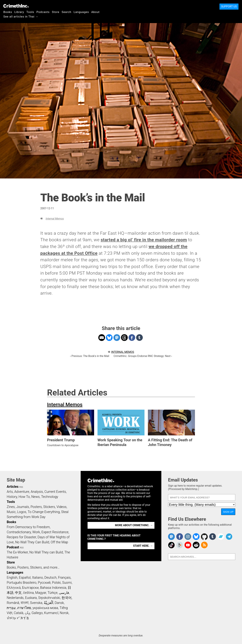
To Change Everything (44, 512)
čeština (28, 593)
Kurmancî (51, 613)
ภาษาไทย (24, 608)
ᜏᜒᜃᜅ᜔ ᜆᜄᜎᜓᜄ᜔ (18, 618)
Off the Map (59, 542)
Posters (36, 507)
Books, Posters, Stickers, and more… (33, 567)
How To (24, 497)
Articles (13, 487)
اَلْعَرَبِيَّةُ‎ (49, 603)
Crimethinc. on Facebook (180, 537)
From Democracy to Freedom (28, 527)
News (35, 497)
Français (64, 577)
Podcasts (43, 12)
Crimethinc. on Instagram (188, 537)
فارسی (64, 593)
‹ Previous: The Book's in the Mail (90, 356)
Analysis (37, 492)
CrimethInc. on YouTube (188, 545)
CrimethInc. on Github (204, 537)
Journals (23, 507)
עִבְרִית (11, 608)
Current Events (55, 492)
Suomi (67, 583)
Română (13, 603)
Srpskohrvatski (49, 598)
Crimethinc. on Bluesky (196, 537)
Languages (81, 12)
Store (56, 12)
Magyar (41, 593)
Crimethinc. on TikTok (171, 545)
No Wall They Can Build (32, 542)
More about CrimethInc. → (134, 525)
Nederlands (15, 598)
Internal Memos (55, 219)
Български (30, 588)
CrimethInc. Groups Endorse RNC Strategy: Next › (143, 356)
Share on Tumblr (139, 338)
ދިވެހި (27, 613)
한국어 (67, 598)
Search (66, 12)
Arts (10, 492)
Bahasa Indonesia (53, 588)
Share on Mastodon (117, 338)
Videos (62, 507)
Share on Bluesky (109, 338)
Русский (44, 583)
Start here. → (143, 546)
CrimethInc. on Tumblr (213, 537)
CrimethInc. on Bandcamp (221, 537)
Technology (50, 497)
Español (25, 577)
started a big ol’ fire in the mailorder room (144, 240)
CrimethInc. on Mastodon (171, 537)
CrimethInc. (16, 6)
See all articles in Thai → (21, 16)
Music (11, 512)
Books (8, 12)
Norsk (64, 613)
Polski (56, 583)
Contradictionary (19, 532)
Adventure (22, 492)
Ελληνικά (14, 588)
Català (18, 613)
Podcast (13, 547)
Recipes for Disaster (21, 537)
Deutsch (50, 577)
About (95, 12)
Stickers (49, 507)
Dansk (59, 603)
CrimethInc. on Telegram (229, 537)
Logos (22, 512)
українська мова (45, 608)
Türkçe (53, 593)
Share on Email (102, 338)
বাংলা (25, 603)
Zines (11, 507)
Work (36, 532)
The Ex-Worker (17, 552)
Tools (30, 12)
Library (19, 12)
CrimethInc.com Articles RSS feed (204, 545)
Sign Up (228, 512)
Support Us (229, 6)
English (12, 577)
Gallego (37, 613)
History (12, 497)
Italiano (37, 577)
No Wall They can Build (46, 552)
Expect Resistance (55, 532)
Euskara (31, 598)
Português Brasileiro (22, 583)
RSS (21, 487)
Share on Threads (124, 338)
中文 (18, 593)
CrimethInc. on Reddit (196, 545)
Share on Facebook (132, 338)
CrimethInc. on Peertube (180, 545)
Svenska (36, 603)
